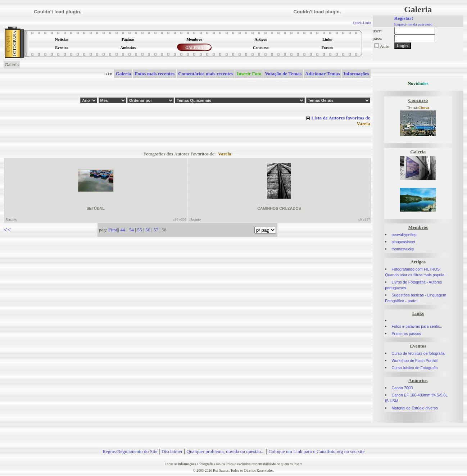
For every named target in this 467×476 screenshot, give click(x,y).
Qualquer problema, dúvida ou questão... (225, 451)
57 (156, 230)
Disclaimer (172, 451)
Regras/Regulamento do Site (130, 451)
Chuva (424, 108)
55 (139, 230)
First (113, 230)
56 (148, 230)
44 (123, 230)
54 (132, 230)
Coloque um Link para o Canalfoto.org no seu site (316, 451)
